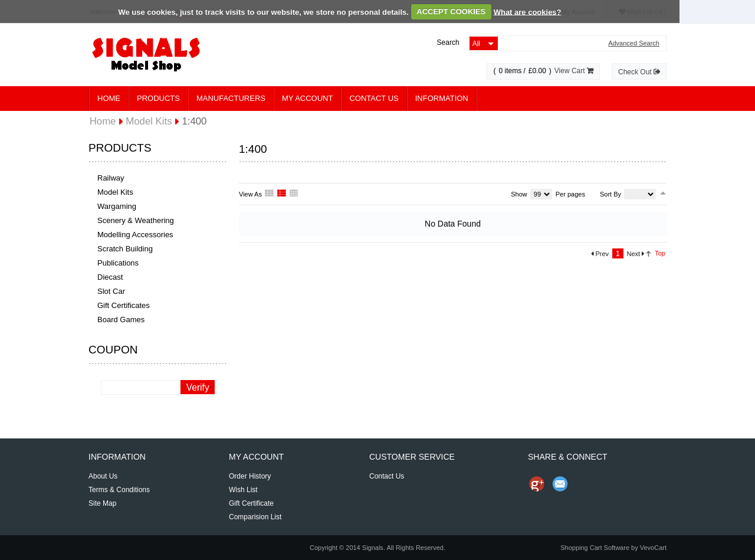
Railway (111, 178)
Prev (600, 254)
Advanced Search (634, 43)
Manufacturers (231, 98)
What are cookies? (528, 12)
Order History (250, 476)
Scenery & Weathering (136, 220)
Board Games (121, 320)
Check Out (639, 72)
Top (660, 253)
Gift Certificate (251, 503)
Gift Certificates (124, 305)
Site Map (102, 503)
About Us (103, 476)
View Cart (574, 71)
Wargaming (117, 206)
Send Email (560, 484)
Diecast (110, 277)
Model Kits (115, 192)
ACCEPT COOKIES (451, 12)
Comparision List (255, 517)
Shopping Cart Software (595, 548)
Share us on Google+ (537, 484)
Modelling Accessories (135, 235)
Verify (198, 387)
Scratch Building (125, 249)
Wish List (243, 490)
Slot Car (111, 291)
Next (636, 254)
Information (442, 98)
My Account (307, 98)
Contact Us (374, 98)
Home (109, 98)
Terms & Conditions (119, 490)
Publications (118, 263)
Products (158, 98)
